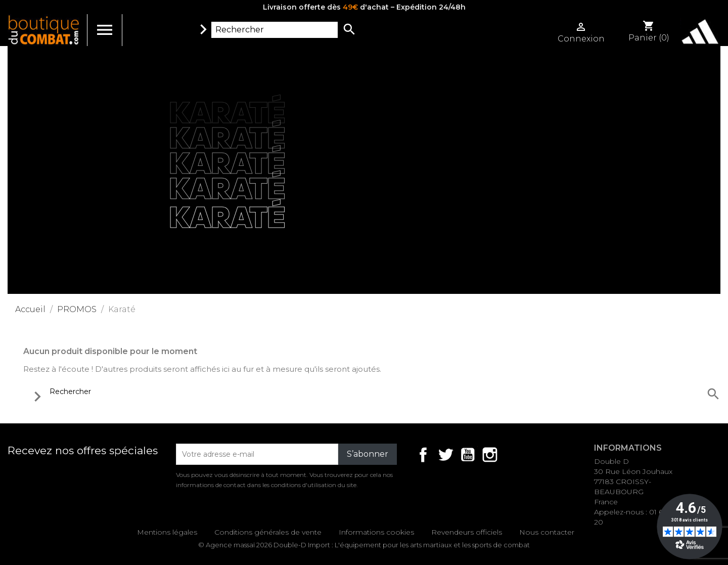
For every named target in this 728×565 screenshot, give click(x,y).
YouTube (468, 455)
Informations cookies (376, 532)
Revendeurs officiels (467, 532)
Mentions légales (167, 532)
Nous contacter (547, 532)
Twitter (445, 455)
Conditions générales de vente (268, 532)
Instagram (490, 455)
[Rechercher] (275, 30)
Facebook (423, 455)
